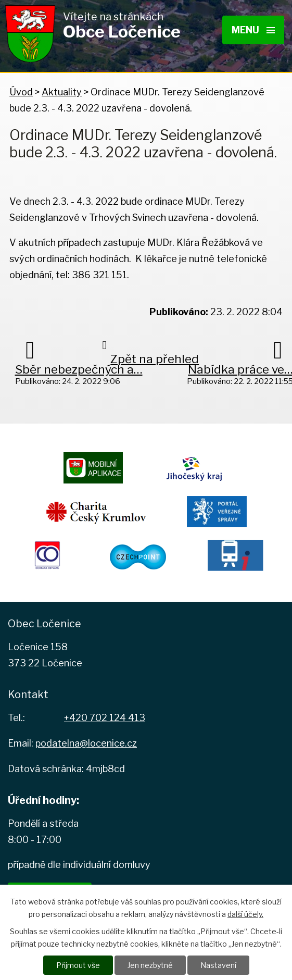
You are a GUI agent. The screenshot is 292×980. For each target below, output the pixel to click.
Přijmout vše (78, 965)
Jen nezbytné (150, 965)
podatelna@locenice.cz (86, 743)
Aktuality (62, 92)
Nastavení (218, 965)
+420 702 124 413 (105, 718)
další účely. (245, 914)
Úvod (21, 92)
